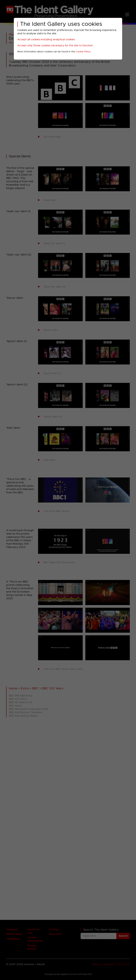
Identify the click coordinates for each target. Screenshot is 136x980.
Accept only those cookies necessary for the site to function (55, 46)
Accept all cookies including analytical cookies (46, 40)
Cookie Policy (83, 52)
